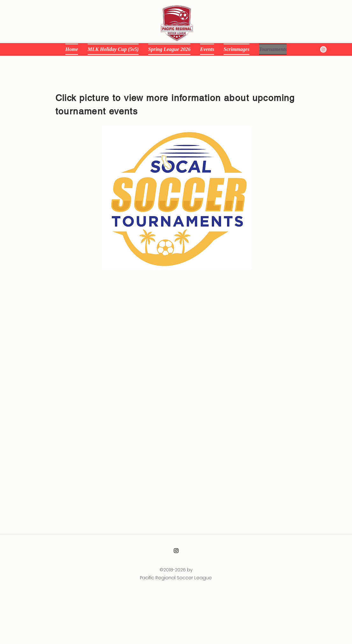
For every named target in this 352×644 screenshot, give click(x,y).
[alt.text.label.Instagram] (176, 551)
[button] (207, 49)
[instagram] (323, 49)
